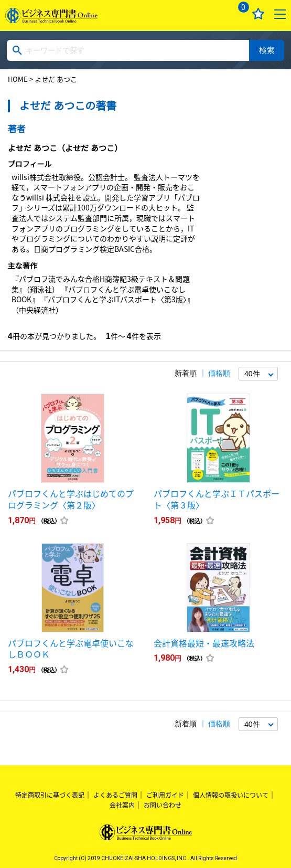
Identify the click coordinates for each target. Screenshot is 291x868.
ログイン (215, 14)
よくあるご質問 (115, 795)
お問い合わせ (163, 805)
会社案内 (122, 805)
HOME (18, 79)
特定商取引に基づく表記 (50, 795)
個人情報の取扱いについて (231, 795)
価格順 (219, 373)
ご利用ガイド (165, 795)
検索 (267, 50)
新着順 (186, 373)
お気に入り (258, 14)
